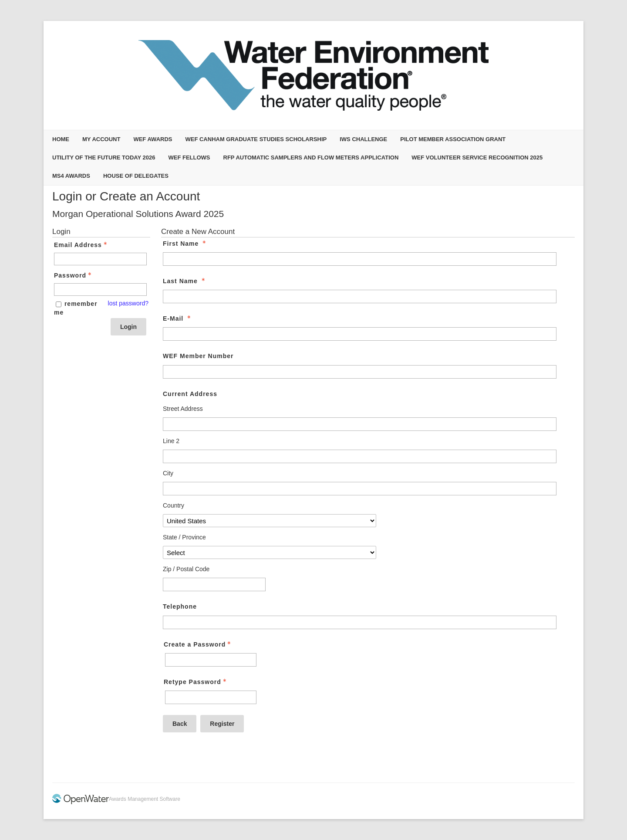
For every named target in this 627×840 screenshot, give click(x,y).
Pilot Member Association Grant (453, 139)
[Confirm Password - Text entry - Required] (211, 697)
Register (222, 724)
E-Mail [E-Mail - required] (178, 318)
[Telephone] (360, 622)
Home (61, 139)
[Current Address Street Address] (360, 424)
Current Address (190, 394)
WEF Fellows (189, 157)
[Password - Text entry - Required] (100, 290)
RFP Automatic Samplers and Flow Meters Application (311, 157)
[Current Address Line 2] (360, 456)
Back (180, 724)
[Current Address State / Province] (270, 552)
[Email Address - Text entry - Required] (100, 259)
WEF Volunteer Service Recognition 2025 (477, 157)
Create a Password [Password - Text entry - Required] (198, 644)
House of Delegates (136, 176)
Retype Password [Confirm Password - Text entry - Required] (196, 682)
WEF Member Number (198, 356)
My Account (101, 139)
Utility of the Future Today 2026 (104, 157)
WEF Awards (153, 139)
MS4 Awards (71, 176)
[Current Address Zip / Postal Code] (214, 584)
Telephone (180, 606)
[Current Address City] (360, 489)
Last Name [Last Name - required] (185, 281)
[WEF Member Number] (360, 372)
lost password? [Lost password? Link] (128, 303)
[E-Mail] (360, 334)
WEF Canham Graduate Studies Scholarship (256, 139)
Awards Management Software (145, 799)
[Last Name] (360, 296)
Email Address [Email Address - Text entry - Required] (81, 245)
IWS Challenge (363, 139)
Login (128, 327)
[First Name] (360, 259)
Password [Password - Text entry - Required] (74, 275)
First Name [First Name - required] (185, 244)
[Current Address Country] (270, 521)
